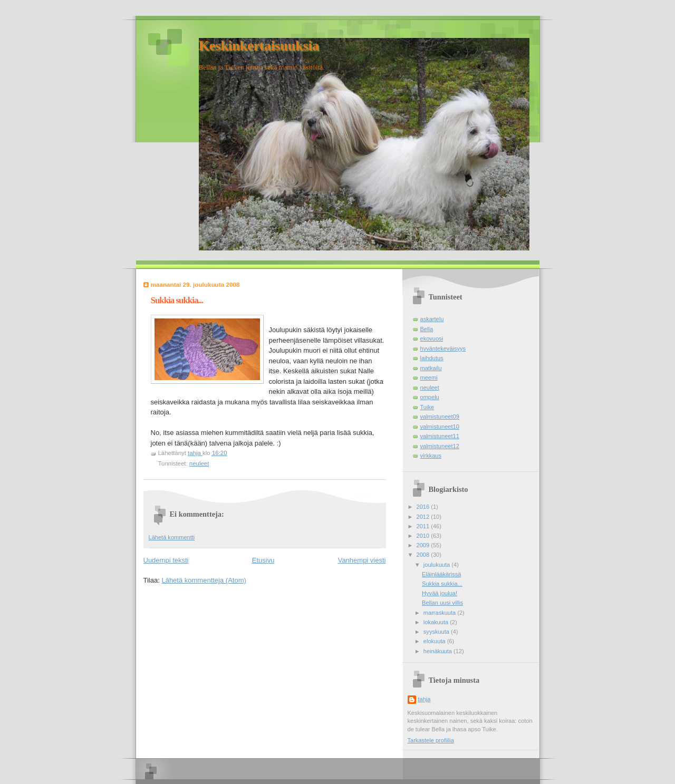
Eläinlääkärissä (441, 574)
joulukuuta (437, 565)
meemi (429, 378)
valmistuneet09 (440, 417)
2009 (424, 545)
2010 (424, 536)
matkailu (431, 368)
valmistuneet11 (440, 436)
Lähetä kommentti (172, 537)
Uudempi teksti (166, 560)
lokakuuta (437, 622)
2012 (424, 517)
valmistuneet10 (440, 427)
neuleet (199, 463)
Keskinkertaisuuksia (259, 46)
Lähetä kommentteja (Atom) (204, 580)
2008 (424, 555)
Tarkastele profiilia (431, 740)
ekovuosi (432, 338)
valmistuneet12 (440, 446)
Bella (427, 329)
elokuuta (435, 641)
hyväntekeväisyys (443, 349)
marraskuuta (440, 613)
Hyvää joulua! (440, 593)
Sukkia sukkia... (442, 584)
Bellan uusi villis (442, 603)
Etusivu (263, 560)
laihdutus (432, 358)
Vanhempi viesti (362, 560)
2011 (424, 526)
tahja (425, 699)
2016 (424, 507)
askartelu (432, 319)
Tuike (427, 407)
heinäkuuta (438, 651)
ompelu (430, 397)
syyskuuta (437, 632)
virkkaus (431, 456)
